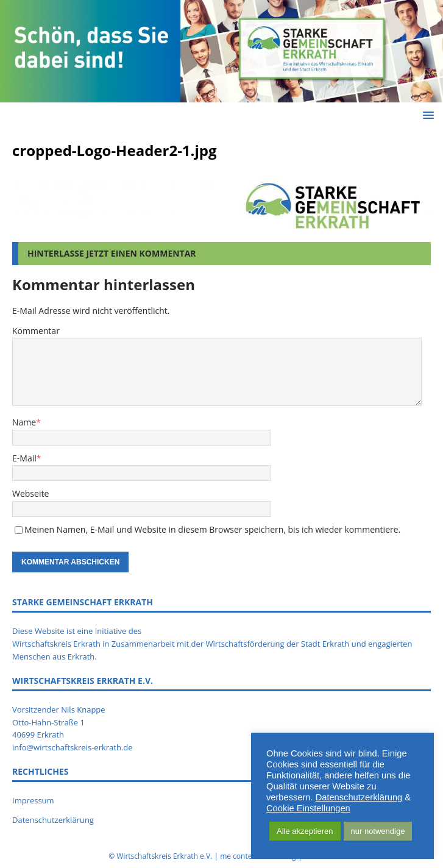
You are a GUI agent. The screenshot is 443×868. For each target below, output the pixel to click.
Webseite (30, 493)
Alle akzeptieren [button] (305, 831)
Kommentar (36, 331)
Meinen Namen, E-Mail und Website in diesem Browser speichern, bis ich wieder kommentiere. (212, 529)
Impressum (33, 800)
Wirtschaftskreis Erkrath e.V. (164, 856)
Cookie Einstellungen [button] (308, 808)
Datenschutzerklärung (53, 820)
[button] (426, 115)
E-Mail (24, 458)
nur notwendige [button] (378, 831)
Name (24, 422)
